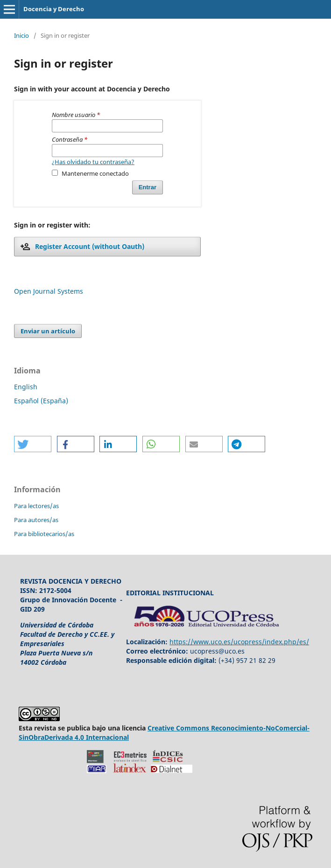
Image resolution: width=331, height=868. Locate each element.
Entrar (148, 187)
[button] (33, 444)
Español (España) (41, 401)
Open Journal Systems (49, 291)
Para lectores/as (36, 506)
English (26, 387)
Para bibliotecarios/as (44, 534)
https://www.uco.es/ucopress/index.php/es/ (239, 642)
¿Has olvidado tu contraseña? (93, 162)
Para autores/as (36, 520)
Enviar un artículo (48, 331)
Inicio (21, 35)
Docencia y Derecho (54, 9)
